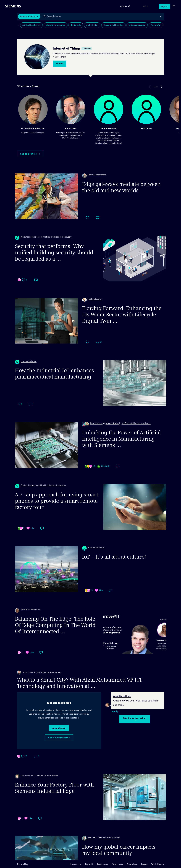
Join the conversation (135, 719)
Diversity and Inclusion (113, 25)
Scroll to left (19, 25)
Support (144, 864)
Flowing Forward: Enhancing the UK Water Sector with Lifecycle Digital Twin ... (122, 315)
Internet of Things (28, 16)
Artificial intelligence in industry (57, 237)
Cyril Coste (71, 129)
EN (144, 6)
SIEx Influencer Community (49, 672)
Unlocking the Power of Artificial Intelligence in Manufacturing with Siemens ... (121, 439)
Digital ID (89, 864)
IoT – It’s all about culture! (114, 557)
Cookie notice (102, 864)
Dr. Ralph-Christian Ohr (33, 129)
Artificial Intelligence (32, 25)
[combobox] (103, 16)
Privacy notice (117, 864)
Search (45, 16)
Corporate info (75, 864)
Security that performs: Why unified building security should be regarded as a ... (54, 252)
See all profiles (30, 154)
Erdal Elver (146, 129)
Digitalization (92, 25)
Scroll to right (162, 25)
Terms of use (132, 864)
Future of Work (157, 25)
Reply (115, 712)
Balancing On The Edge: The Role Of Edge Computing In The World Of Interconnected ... (55, 625)
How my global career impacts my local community (119, 850)
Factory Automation (137, 25)
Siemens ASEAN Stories (47, 775)
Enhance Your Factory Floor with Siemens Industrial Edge (54, 788)
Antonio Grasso (109, 129)
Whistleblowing (158, 864)
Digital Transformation (56, 25)
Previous (150, 87)
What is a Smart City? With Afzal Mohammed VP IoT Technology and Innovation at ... (80, 683)
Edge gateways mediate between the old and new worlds (121, 187)
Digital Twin (76, 25)
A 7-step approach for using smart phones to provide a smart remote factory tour (57, 501)
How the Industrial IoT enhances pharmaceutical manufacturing (54, 374)
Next (161, 87)
